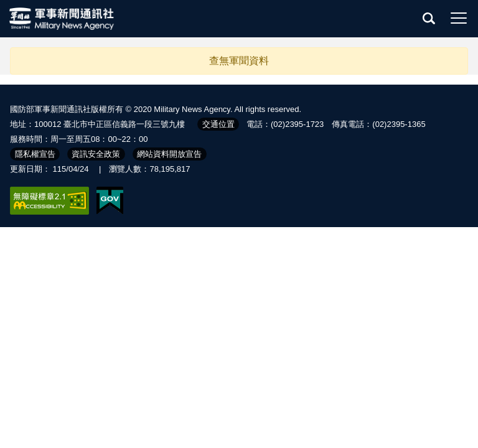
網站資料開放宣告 (169, 154)
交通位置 (218, 124)
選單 (459, 18)
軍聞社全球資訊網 (62, 19)
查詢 (429, 18)
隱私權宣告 (35, 154)
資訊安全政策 (96, 154)
